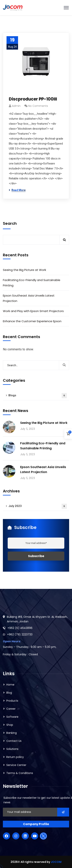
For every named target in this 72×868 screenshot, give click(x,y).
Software (12, 717)
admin (16, 106)
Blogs (38, 396)
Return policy (15, 757)
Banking (12, 733)
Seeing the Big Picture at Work (24, 270)
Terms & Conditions (20, 773)
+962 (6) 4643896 (20, 628)
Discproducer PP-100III (33, 99)
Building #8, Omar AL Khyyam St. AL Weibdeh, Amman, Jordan (37, 619)
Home (10, 685)
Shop (10, 725)
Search (10, 223)
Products (12, 701)
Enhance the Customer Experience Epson (32, 321)
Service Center (16, 765)
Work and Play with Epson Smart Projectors (34, 311)
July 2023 (38, 506)
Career (11, 709)
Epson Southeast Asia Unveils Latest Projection (29, 298)
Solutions (12, 749)
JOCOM (56, 862)
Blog (9, 693)
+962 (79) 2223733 (20, 634)
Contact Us (14, 741)
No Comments (38, 106)
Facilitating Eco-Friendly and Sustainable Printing (32, 283)
